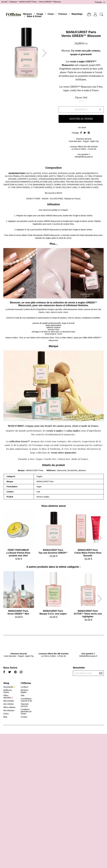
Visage (40, 14)
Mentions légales (25, 691)
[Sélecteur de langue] (100, 2)
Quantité (80, 110)
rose (75, 449)
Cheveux (63, 14)
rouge (47, 445)
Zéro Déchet (8, 704)
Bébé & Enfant (34, 16)
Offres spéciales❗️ (8, 697)
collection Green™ (20, 441)
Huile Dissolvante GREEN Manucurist (44, 235)
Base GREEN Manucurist (52, 216)
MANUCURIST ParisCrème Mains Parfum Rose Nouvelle (88, 553)
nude (56, 445)
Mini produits (9, 701)
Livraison (24, 687)
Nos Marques (9, 710)
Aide (23, 695)
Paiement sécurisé (25, 705)
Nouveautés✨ (9, 687)
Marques (28, 14)
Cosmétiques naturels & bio (26, 700)
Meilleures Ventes (8, 691)
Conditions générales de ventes (26, 712)
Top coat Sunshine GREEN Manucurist (43, 230)
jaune (35, 449)
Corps (51, 14)
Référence (51, 470)
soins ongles (73, 431)
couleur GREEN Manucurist (49, 221)
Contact (24, 717)
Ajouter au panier (81, 119)
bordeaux (55, 449)
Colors (6, 714)
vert (66, 449)
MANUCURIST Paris (81, 32)
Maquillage (77, 14)
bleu (44, 449)
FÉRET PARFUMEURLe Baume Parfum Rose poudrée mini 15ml (18, 553)
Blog (5, 717)
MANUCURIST (16, 426)
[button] (45, 53)
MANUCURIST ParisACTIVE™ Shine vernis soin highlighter (88, 614)
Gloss (52, 338)
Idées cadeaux (9, 707)
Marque (21, 470)
